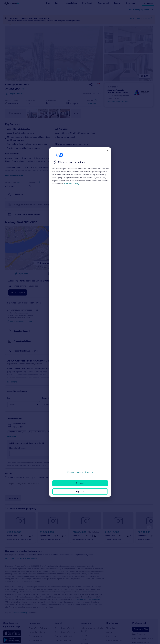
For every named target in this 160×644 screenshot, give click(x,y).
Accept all (80, 483)
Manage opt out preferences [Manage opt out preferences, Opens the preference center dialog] (80, 472)
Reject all (80, 491)
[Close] (107, 150)
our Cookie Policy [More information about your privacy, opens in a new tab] (71, 184)
